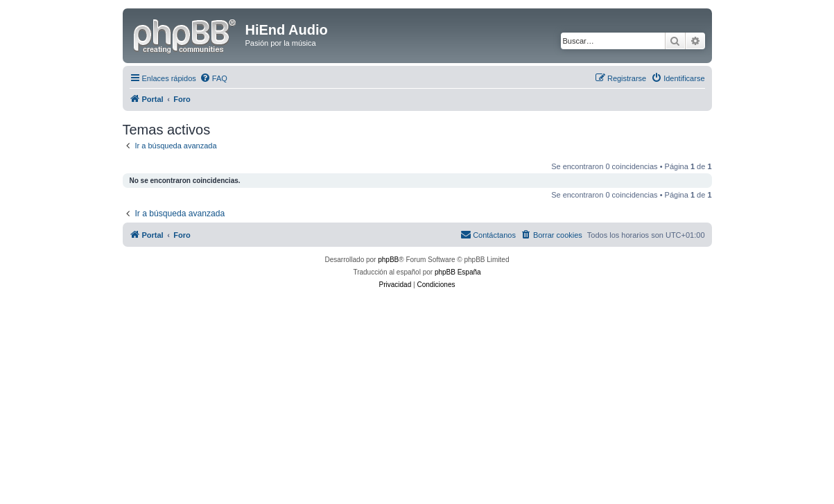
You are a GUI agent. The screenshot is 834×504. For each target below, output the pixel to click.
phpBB (388, 260)
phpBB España (458, 272)
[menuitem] (214, 78)
